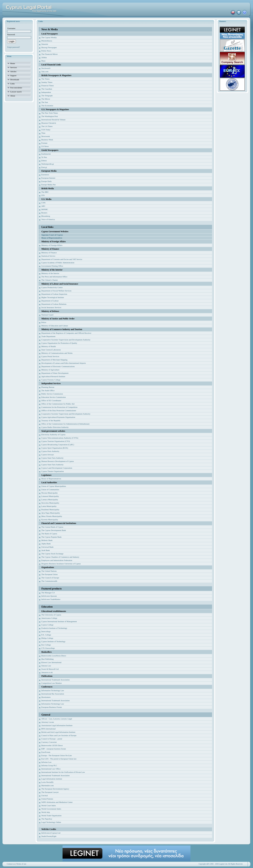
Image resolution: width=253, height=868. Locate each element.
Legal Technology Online (51, 822)
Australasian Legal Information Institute (57, 725)
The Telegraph (47, 96)
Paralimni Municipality (50, 510)
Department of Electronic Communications (58, 366)
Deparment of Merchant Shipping (54, 360)
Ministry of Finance (49, 253)
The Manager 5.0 (48, 593)
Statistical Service (48, 256)
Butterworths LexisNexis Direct (54, 656)
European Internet (48, 178)
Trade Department (48, 336)
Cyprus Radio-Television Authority (55, 427)
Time (43, 133)
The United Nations (49, 571)
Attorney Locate (48, 722)
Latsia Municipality (49, 506)
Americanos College (49, 618)
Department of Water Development (55, 373)
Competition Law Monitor (51, 683)
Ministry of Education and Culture (55, 326)
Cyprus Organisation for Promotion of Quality (59, 343)
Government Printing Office (52, 266)
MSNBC (45, 209)
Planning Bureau (48, 387)
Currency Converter (49, 742)
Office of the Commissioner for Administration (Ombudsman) (65, 424)
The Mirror (46, 99)
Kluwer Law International (51, 662)
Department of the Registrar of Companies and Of (61, 333)
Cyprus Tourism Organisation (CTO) (56, 441)
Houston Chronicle (49, 123)
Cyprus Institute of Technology (53, 641)
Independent (46, 92)
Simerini (45, 44)
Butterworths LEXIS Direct (52, 745)
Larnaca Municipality (50, 500)
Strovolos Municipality (50, 503)
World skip (46, 812)
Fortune (44, 143)
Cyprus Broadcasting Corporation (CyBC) (58, 445)
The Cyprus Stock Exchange (52, 554)
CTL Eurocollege (48, 648)
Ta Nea (44, 157)
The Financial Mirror (49, 54)
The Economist (47, 106)
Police (44, 322)
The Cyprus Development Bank (54, 530)
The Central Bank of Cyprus (52, 527)
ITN (43, 195)
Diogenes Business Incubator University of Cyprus (61, 564)
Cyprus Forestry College (51, 380)
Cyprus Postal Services (50, 356)
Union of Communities (50, 490)
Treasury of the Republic (51, 420)
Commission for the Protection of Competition (59, 407)
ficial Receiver (86, 333)
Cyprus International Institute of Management (59, 621)
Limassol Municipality (50, 496)
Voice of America (48, 219)
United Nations (47, 799)
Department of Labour (50, 301)
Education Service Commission (53, 397)
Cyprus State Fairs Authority (52, 458)
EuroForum (46, 752)
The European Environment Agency (55, 789)
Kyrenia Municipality (50, 520)
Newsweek (46, 136)
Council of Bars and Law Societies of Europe (59, 735)
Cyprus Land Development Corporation (57, 468)
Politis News (46, 51)
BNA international (48, 729)
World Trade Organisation (51, 815)
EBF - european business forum (53, 749)
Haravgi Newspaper (49, 47)
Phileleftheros (47, 41)
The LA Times (47, 126)
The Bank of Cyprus (49, 534)
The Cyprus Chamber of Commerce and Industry (60, 557)
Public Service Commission (52, 394)
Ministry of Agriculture (50, 370)
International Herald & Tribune (53, 120)
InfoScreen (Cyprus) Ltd (51, 833)
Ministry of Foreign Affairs (52, 245)
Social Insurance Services (51, 307)
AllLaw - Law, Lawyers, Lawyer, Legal (57, 719)
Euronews (45, 175)
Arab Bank (46, 550)
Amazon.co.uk (47, 672)
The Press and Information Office (54, 277)
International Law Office (51, 769)
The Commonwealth (49, 581)
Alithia (44, 57)
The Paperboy (47, 819)
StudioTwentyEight (49, 836)
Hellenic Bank (47, 540)
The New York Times (50, 113)
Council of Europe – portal (52, 739)
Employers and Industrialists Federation (57, 560)
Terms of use (21, 864)
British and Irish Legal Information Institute (58, 732)
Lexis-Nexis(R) (47, 782)
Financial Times (48, 86)
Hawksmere (46, 697)
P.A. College (46, 635)
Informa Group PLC (49, 765)
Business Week (47, 140)
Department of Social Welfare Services (56, 291)
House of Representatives (51, 479)
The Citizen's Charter (50, 280)
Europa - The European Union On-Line (56, 755)
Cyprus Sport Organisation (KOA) (55, 448)
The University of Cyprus (51, 615)
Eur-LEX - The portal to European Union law (59, 759)
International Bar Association (53, 694)
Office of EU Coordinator (51, 400)
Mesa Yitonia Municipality (52, 516)
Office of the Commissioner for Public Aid (58, 404)
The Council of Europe (50, 578)
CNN (43, 203)
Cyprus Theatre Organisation (52, 471)
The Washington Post (50, 116)
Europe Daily (46, 181)
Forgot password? (13, 47)
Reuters (44, 213)
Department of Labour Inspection (54, 294)
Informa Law (46, 762)
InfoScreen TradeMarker (51, 599)
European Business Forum (51, 707)
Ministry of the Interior (50, 273)
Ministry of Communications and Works (57, 353)
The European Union (49, 574)
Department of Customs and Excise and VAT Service (62, 259)
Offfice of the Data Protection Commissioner (59, 410)
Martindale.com (47, 785)
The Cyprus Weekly (49, 37)
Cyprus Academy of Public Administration (58, 263)
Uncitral (44, 795)
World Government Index (51, 809)
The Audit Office (48, 390)
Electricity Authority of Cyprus (53, 435)
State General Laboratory (51, 350)
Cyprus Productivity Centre (52, 287)
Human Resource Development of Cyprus (58, 461)
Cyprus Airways (48, 455)
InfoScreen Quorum (49, 596)
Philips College (47, 638)
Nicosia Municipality (49, 493)
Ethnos (44, 161)
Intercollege (46, 631)
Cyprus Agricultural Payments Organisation (58, 417)
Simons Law (46, 666)
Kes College (46, 645)
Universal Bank (47, 547)
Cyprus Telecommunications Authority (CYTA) (60, 438)
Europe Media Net (48, 185)
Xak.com (45, 71)
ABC (43, 206)
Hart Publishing (47, 659)
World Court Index (49, 805)
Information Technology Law (53, 690)
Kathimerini (46, 154)
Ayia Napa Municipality (51, 513)
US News (45, 146)
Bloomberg (46, 216)
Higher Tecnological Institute (53, 297)
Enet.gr (44, 167)
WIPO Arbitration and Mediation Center (57, 802)
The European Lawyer (50, 792)
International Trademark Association (55, 680)
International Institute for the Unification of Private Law (63, 772)
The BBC (45, 192)
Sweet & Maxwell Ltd (50, 669)
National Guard (47, 315)
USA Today (46, 130)
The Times (45, 79)
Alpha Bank (46, 544)
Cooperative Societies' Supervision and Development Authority (66, 340)
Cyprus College (47, 625)
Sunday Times (47, 82)
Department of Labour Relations (54, 304)
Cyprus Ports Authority (50, 451)
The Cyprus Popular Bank (51, 537)
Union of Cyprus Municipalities (54, 486)
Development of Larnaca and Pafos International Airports (64, 363)
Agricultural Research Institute (53, 376)
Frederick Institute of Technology (54, 628)
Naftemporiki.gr (48, 164)
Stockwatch (46, 68)
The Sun (45, 102)
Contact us (11, 864)
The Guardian (47, 89)
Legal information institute (52, 779)
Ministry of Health (48, 346)
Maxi (43, 61)
